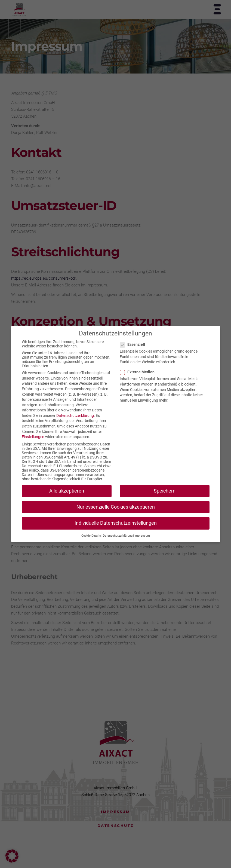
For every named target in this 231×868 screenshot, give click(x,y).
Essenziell (135, 344)
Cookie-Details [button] (91, 536)
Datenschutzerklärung (75, 415)
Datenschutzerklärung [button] (118, 536)
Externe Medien (139, 372)
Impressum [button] (142, 536)
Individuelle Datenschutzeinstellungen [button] (116, 523)
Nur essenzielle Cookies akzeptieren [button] (116, 507)
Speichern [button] (165, 491)
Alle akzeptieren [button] (67, 491)
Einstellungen (33, 437)
